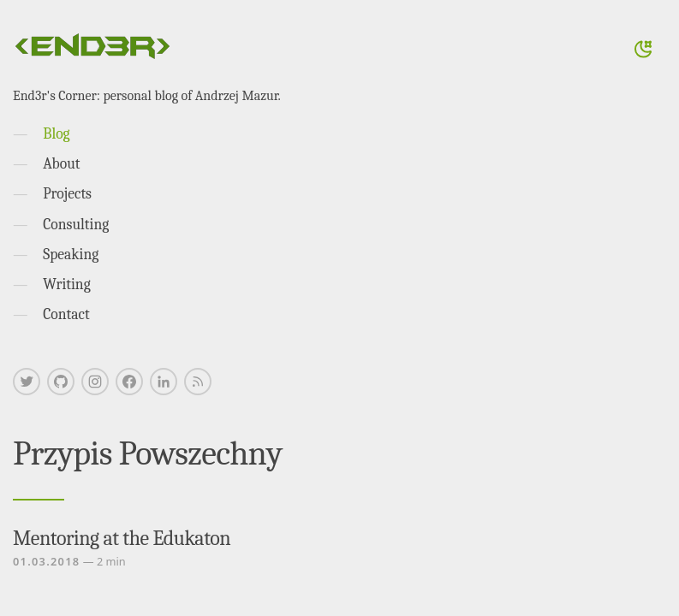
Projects (67, 193)
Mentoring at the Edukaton (122, 538)
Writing (67, 284)
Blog (56, 133)
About (61, 163)
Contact (66, 314)
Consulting (76, 224)
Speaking (71, 254)
